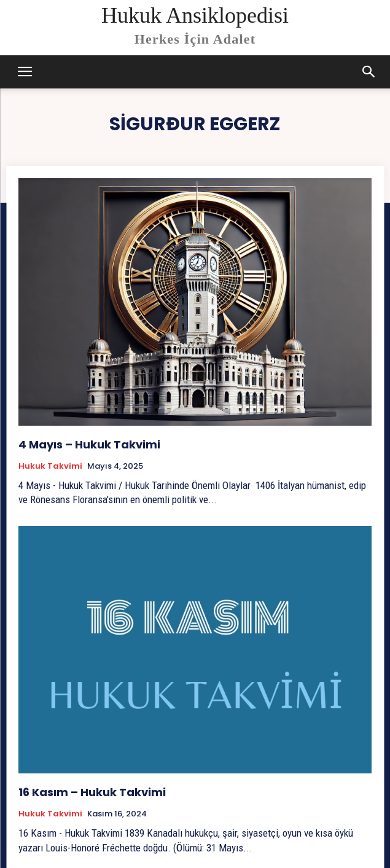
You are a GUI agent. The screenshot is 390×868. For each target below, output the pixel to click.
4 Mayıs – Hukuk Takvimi (89, 444)
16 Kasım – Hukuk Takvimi (92, 792)
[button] (369, 72)
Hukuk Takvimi (50, 466)
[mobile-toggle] (25, 72)
